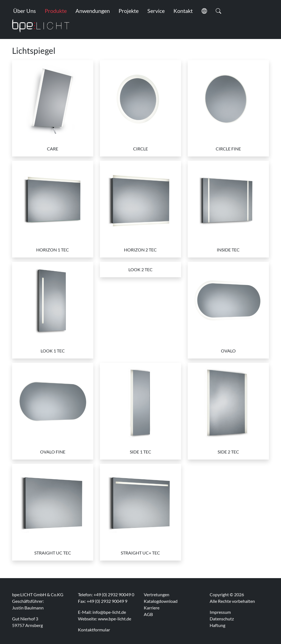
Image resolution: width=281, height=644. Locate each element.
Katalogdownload (161, 601)
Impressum (220, 612)
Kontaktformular (94, 630)
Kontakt (183, 11)
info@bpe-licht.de (109, 612)
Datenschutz (222, 619)
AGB (148, 614)
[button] (204, 11)
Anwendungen (93, 11)
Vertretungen (157, 594)
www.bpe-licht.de (115, 619)
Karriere (152, 608)
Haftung (217, 625)
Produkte (56, 11)
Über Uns (25, 11)
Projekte (129, 11)
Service (156, 11)
